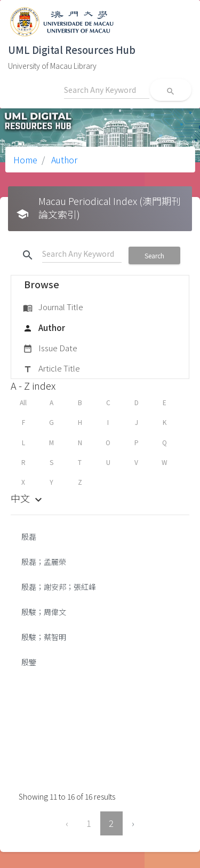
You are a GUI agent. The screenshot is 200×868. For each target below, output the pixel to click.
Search (154, 255)
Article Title (51, 369)
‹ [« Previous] (67, 823)
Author (63, 160)
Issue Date (50, 349)
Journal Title (53, 307)
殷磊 (29, 536)
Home (25, 160)
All (23, 402)
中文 (28, 498)
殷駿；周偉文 (44, 612)
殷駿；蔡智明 (45, 637)
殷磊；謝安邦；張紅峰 (59, 587)
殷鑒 (29, 662)
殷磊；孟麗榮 (44, 562)
